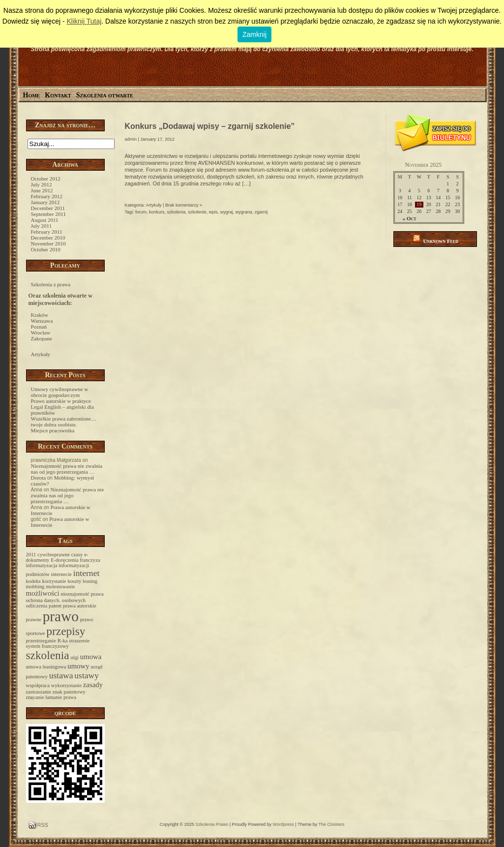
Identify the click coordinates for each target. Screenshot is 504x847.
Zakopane (42, 338)
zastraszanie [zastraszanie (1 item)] (39, 692)
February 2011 (47, 232)
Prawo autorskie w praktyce (61, 401)
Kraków (40, 315)
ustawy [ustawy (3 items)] (87, 675)
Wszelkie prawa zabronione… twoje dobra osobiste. (64, 422)
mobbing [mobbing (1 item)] (35, 587)
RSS (42, 825)
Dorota (39, 478)
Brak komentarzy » (184, 205)
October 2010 (46, 249)
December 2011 (48, 208)
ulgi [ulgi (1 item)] (74, 657)
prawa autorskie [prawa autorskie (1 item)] (80, 606)
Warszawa (42, 321)
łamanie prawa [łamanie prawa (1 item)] (61, 697)
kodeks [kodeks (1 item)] (33, 581)
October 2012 (46, 179)
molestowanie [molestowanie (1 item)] (60, 587)
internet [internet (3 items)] (87, 573)
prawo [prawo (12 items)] (61, 616)
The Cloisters (332, 824)
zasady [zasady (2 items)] (93, 685)
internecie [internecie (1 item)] (61, 574)
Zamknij (254, 34)
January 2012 (45, 202)
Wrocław (41, 333)
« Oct (410, 218)
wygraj (227, 212)
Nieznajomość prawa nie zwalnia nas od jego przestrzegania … (67, 469)
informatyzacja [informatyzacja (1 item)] (42, 565)
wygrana (244, 212)
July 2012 (42, 184)
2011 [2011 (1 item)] (31, 555)
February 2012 (47, 196)
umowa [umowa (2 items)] (91, 657)
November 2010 (48, 243)
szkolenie (197, 212)
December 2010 (48, 238)
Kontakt (58, 95)
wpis (213, 212)
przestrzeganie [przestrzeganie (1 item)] (41, 641)
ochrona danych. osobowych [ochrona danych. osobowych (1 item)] (56, 600)
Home (32, 95)
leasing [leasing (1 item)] (90, 581)
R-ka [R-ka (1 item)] (63, 641)
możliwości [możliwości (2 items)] (43, 593)
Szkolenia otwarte (105, 95)
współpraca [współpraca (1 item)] (38, 685)
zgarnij (261, 212)
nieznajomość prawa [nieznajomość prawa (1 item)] (82, 594)
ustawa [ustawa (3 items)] (61, 675)
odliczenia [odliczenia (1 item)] (37, 606)
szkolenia (177, 212)
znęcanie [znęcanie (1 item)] (35, 697)
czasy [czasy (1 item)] (77, 555)
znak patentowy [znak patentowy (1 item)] (69, 692)
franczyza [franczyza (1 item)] (90, 560)
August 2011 (45, 220)
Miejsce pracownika (53, 430)
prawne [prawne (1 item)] (34, 620)
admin (131, 139)
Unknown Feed (441, 241)
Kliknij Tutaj (84, 21)
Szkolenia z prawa (51, 284)
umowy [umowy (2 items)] (78, 666)
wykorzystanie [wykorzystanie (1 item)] (66, 685)
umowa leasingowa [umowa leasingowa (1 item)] (46, 667)
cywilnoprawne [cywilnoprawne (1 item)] (54, 555)
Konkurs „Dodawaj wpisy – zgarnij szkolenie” (210, 126)
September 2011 (48, 214)
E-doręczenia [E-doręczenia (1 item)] (64, 560)
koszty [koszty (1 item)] (74, 581)
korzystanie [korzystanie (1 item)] (54, 581)
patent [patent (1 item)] (55, 606)
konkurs (157, 212)
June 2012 (42, 190)
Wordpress (283, 824)
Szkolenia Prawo (212, 824)
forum (141, 212)
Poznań (39, 327)
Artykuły (41, 354)
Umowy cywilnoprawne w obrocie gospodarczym (60, 392)
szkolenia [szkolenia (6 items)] (48, 655)
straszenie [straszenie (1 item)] (79, 641)
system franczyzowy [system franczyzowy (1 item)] (47, 646)
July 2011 (42, 226)
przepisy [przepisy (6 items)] (66, 631)
